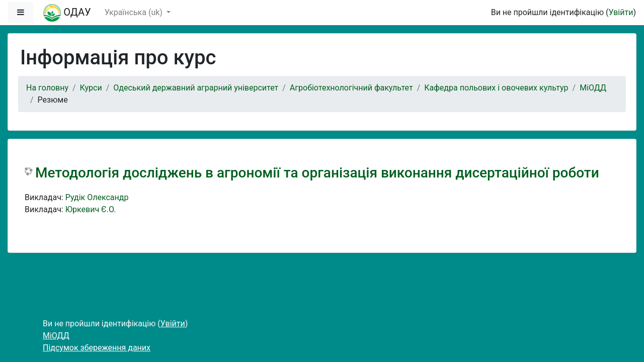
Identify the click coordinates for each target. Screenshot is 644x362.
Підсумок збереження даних (97, 348)
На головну (47, 88)
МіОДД (593, 88)
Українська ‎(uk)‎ (135, 12)
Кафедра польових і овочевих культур (496, 88)
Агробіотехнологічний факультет (351, 88)
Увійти (621, 12)
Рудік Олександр (97, 197)
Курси (91, 88)
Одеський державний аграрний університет (196, 88)
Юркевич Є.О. (91, 209)
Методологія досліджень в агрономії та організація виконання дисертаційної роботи (317, 173)
